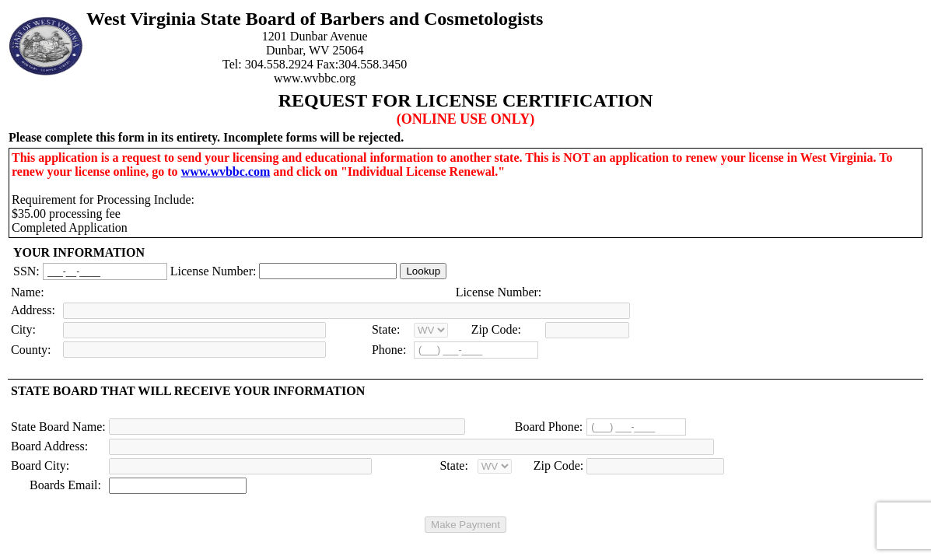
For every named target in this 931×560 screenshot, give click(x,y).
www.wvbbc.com (226, 171)
